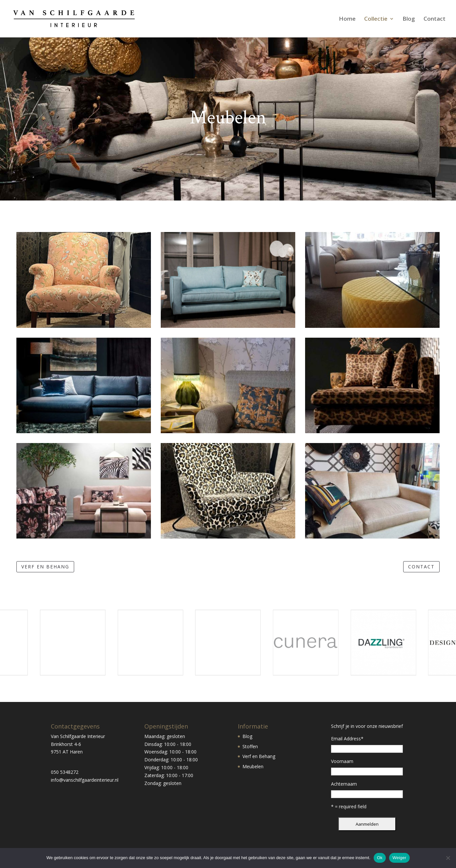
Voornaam (342, 761)
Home (347, 19)
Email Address (347, 739)
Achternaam (344, 784)
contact (421, 567)
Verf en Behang (259, 756)
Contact (435, 19)
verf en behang (45, 567)
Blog (409, 19)
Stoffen (250, 746)
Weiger (399, 858)
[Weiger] (448, 858)
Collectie (376, 19)
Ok (380, 858)
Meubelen (253, 766)
